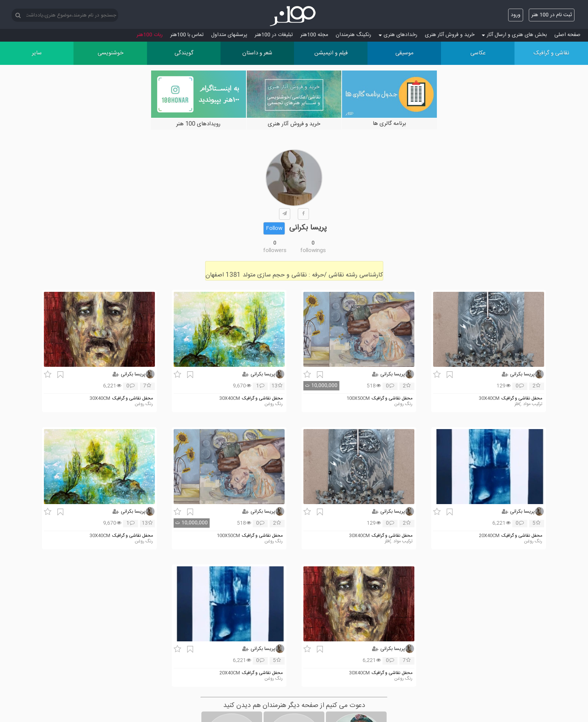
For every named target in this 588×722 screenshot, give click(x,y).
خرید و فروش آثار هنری (450, 35)
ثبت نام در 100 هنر (552, 15)
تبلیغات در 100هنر (274, 35)
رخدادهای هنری (398, 35)
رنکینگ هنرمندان (353, 35)
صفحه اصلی (567, 35)
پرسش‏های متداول (229, 35)
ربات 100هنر (150, 35)
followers (275, 251)
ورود (516, 15)
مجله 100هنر (314, 35)
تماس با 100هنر (187, 35)
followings (313, 251)
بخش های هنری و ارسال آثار (514, 35)
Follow (274, 228)
